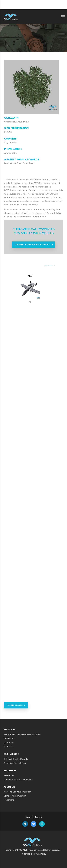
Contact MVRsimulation (15, 796)
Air (30, 302)
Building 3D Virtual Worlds (16, 759)
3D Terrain (8, 747)
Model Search (15, 705)
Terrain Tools (9, 739)
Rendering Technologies (15, 763)
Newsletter (9, 776)
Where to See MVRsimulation (17, 792)
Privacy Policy (39, 854)
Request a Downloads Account (33, 245)
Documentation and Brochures (18, 780)
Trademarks (9, 800)
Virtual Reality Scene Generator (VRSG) (22, 735)
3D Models (9, 743)
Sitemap (26, 854)
